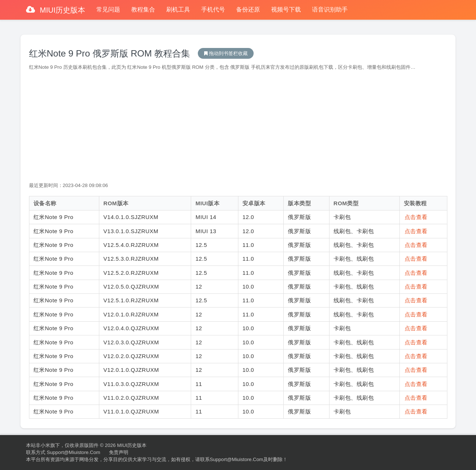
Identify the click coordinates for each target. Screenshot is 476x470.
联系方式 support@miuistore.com (63, 452)
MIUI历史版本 (62, 10)
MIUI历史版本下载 (226, 53)
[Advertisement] (238, 126)
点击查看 (416, 217)
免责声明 (119, 452)
